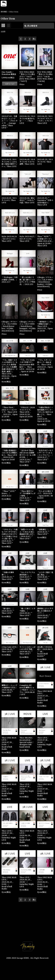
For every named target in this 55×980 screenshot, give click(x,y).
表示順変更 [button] (31, 26)
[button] (4, 4)
